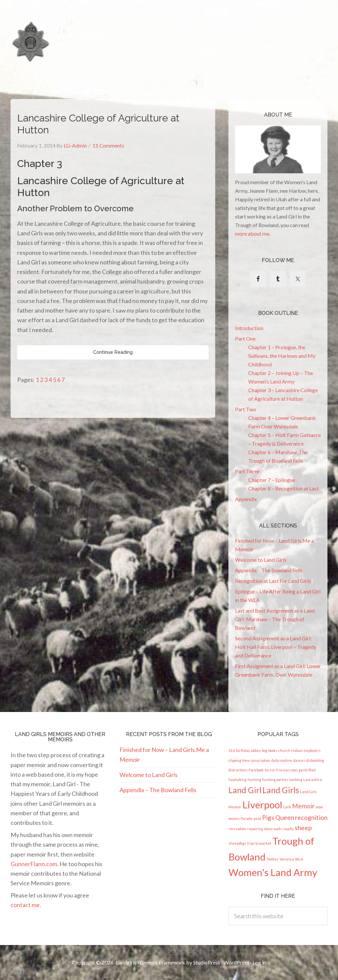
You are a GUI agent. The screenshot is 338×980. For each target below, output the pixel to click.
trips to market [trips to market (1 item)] (259, 843)
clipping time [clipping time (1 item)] (239, 760)
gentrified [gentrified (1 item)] (307, 770)
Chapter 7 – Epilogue (272, 480)
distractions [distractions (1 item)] (238, 770)
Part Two (246, 409)
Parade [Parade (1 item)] (247, 818)
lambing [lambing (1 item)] (296, 779)
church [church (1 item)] (284, 750)
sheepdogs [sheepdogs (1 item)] (237, 843)
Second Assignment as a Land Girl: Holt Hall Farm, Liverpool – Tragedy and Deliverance (276, 647)
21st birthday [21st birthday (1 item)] (239, 750)
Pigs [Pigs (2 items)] (268, 817)
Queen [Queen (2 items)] (285, 817)
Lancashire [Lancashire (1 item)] (313, 779)
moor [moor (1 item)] (320, 807)
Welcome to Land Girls (261, 560)
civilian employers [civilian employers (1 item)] (306, 750)
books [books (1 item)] (273, 750)
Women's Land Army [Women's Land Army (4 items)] (273, 872)
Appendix (246, 499)
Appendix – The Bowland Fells (269, 570)
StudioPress (207, 962)
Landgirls (126, 962)
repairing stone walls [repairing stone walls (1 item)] (265, 829)
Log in (259, 962)
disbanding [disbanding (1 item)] (315, 760)
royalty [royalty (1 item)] (288, 829)
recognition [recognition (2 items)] (311, 817)
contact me (25, 905)
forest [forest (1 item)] (270, 770)
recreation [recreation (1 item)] (237, 829)
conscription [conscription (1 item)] (260, 760)
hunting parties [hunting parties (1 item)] (275, 779)
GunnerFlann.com (34, 864)
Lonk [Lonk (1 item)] (287, 807)
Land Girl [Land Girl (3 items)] (245, 790)
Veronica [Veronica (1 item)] (287, 859)
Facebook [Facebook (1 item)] (256, 770)
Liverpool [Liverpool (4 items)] (262, 805)
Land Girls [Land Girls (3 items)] (281, 790)
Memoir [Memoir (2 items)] (303, 806)
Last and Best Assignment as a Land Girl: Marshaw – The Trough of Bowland (275, 619)
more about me (252, 234)
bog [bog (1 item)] (265, 750)
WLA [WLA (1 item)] (299, 859)
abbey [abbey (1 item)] (256, 750)
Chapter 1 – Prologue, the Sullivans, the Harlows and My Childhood (282, 356)
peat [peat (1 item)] (257, 818)
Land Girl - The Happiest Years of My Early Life (64, 42)
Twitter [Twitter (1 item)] (272, 859)
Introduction (249, 328)
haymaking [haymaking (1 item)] (237, 779)
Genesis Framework (163, 962)
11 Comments (108, 145)
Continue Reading (113, 352)
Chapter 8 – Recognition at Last (284, 488)
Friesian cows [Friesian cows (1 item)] (287, 770)
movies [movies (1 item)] (234, 818)
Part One (245, 338)
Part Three (247, 471)
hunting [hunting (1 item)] (254, 779)
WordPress (236, 962)
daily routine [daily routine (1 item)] (282, 760)
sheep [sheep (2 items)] (303, 828)
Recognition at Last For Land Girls (273, 581)
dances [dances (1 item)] (299, 760)
